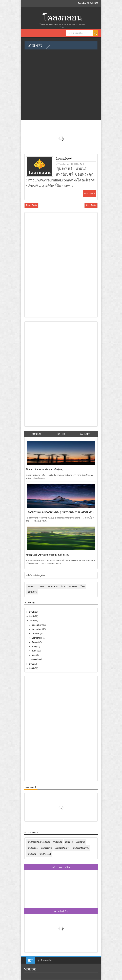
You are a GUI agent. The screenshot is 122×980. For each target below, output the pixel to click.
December (37, 625)
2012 (32, 621)
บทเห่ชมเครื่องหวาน (81, 848)
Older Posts (91, 205)
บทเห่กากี (69, 842)
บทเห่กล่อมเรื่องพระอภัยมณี (39, 842)
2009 (32, 668)
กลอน (42, 586)
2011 (32, 664)
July (34, 647)
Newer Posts (31, 205)
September (37, 638)
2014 (32, 612)
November (37, 629)
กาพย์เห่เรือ (32, 592)
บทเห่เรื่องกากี (45, 854)
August (36, 642)
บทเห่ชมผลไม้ (46, 848)
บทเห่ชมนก (80, 842)
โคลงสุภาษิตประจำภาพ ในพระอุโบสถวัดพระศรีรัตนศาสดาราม (60, 512)
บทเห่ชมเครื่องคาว (62, 848)
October (36, 634)
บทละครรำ (32, 586)
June (34, 651)
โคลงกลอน (62, 18)
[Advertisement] (40, 264)
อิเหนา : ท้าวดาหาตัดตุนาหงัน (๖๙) (45, 469)
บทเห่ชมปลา (33, 848)
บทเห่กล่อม (73, 586)
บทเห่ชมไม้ (32, 854)
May (34, 655)
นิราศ (63, 586)
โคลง (83, 586)
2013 (32, 616)
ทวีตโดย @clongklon (35, 575)
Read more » (89, 194)
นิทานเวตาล (53, 586)
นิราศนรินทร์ (64, 159)
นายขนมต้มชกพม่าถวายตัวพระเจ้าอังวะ (48, 555)
